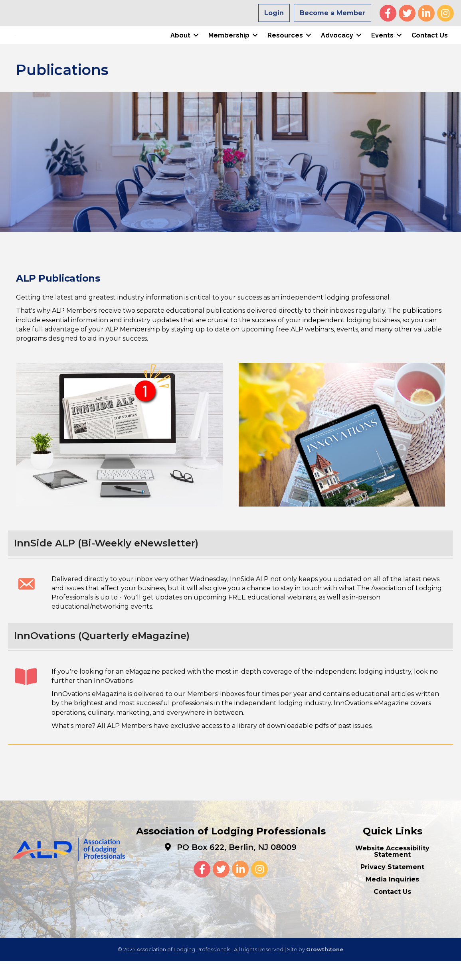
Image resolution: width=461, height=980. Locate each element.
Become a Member (332, 13)
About (180, 44)
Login (274, 13)
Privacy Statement (392, 886)
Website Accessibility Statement (392, 870)
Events (382, 44)
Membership (228, 44)
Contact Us (429, 44)
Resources (284, 44)
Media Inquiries (392, 898)
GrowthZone (325, 968)
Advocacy (336, 44)
